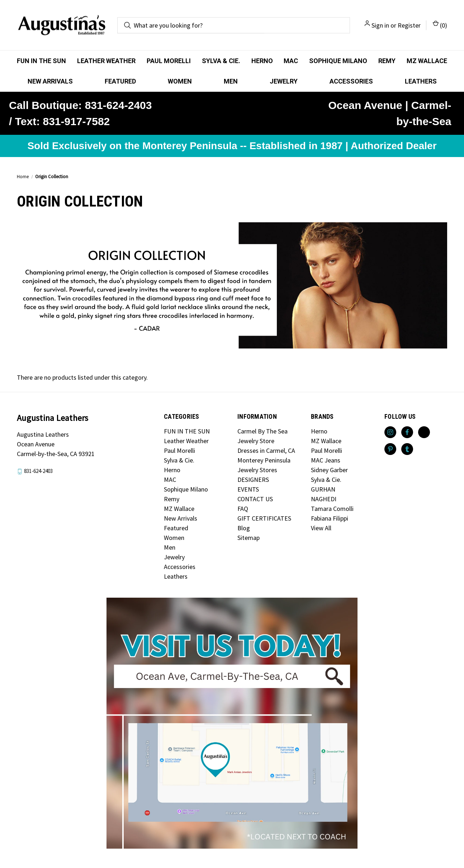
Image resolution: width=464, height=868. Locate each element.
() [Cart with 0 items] (440, 25)
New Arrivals (50, 81)
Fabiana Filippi (330, 518)
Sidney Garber (329, 470)
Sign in (380, 25)
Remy (387, 61)
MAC (291, 61)
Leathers (421, 81)
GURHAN (323, 489)
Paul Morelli (169, 61)
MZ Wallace (427, 61)
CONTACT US (255, 499)
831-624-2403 (38, 471)
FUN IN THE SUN (41, 61)
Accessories (351, 81)
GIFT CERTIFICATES (264, 518)
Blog (244, 528)
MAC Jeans (326, 460)
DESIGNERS (253, 480)
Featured (120, 81)
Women (180, 81)
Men (231, 81)
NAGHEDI (324, 499)
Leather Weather (106, 61)
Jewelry (284, 81)
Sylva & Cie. (221, 61)
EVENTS (248, 489)
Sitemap (248, 538)
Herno (262, 61)
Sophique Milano (338, 61)
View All (321, 528)
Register (409, 25)
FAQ (243, 509)
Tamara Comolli (332, 509)
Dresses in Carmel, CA (266, 450)
